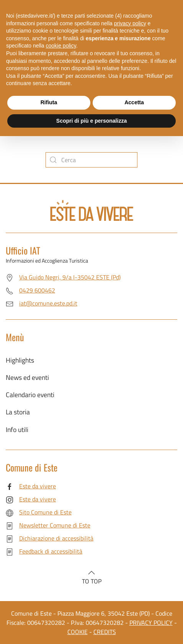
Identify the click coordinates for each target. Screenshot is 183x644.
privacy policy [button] (130, 23)
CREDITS (105, 632)
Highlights (20, 360)
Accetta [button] (134, 102)
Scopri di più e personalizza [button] (91, 121)
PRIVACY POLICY (151, 623)
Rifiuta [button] (49, 102)
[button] (91, 573)
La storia (18, 412)
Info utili (17, 430)
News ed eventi (27, 377)
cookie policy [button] (61, 46)
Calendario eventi (30, 395)
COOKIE (78, 632)
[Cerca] (91, 160)
